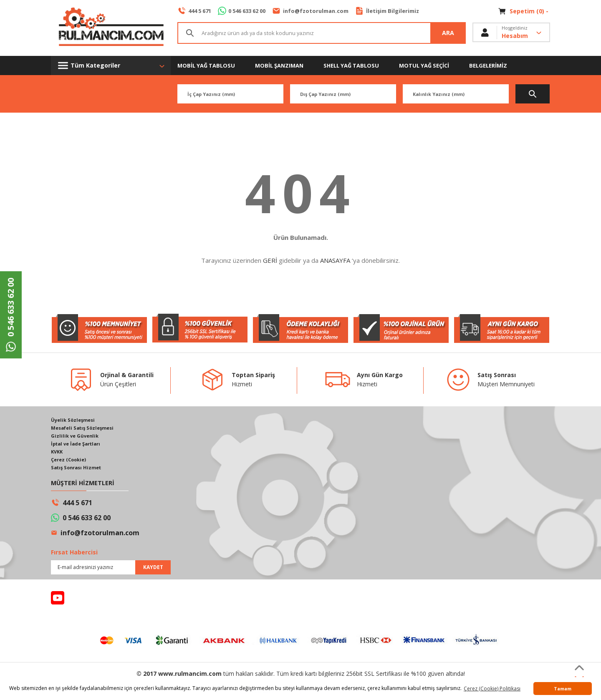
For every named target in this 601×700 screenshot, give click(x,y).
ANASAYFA (335, 260)
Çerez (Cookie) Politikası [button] (492, 689)
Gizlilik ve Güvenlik (76, 437)
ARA (448, 33)
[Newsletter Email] (111, 570)
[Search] (322, 33)
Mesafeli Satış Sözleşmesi (85, 429)
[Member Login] (511, 33)
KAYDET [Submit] (153, 570)
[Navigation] (111, 65)
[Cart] (524, 11)
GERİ (270, 260)
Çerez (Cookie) (70, 462)
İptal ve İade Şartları (78, 445)
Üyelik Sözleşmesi (75, 420)
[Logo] (111, 28)
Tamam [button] (563, 689)
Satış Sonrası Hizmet (78, 470)
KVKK (58, 454)
